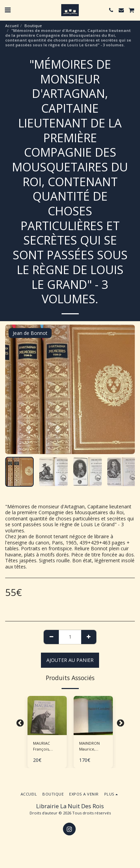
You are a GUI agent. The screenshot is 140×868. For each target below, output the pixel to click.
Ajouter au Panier (70, 660)
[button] (8, 10)
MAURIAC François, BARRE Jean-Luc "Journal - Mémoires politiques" (46, 746)
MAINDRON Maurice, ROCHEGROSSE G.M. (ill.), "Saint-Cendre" (93, 746)
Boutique (33, 26)
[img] (47, 715)
